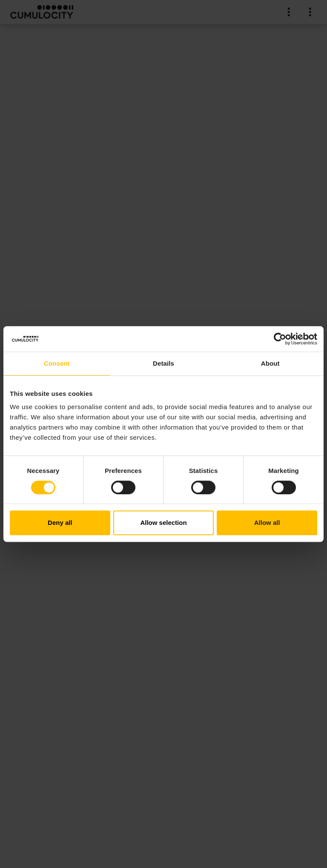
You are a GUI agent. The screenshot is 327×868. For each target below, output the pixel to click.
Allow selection (163, 523)
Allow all (267, 523)
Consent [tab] (57, 363)
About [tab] (270, 363)
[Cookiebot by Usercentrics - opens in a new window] (280, 339)
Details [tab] (163, 363)
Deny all (60, 523)
